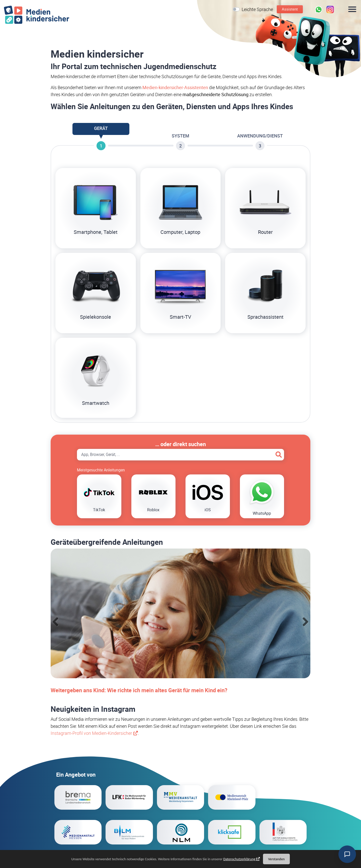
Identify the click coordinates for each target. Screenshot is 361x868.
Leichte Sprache (257, 9)
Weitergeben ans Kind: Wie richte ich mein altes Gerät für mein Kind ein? (139, 690)
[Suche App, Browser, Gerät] (180, 455)
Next (305, 622)
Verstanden (276, 859)
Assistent (290, 9)
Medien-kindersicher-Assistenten (175, 87)
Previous (56, 622)
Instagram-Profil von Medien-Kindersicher (91, 733)
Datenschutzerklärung (239, 859)
